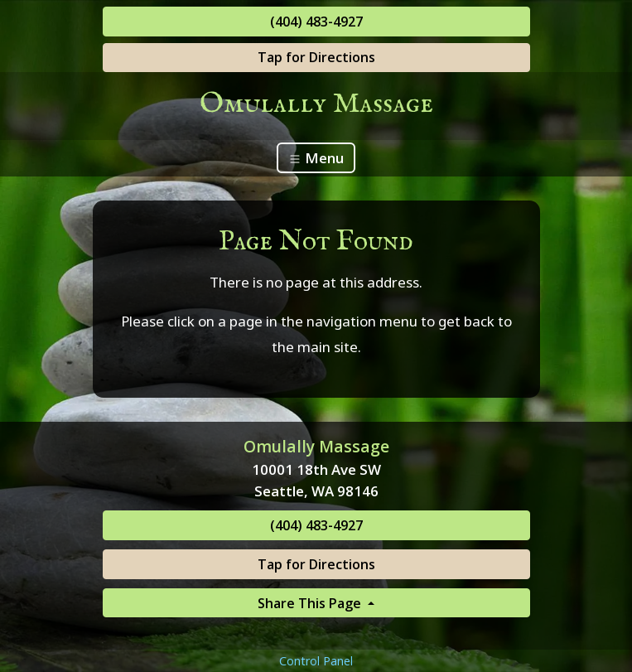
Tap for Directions (316, 57)
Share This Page (311, 603)
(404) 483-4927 (316, 22)
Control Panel (316, 661)
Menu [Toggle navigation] (316, 158)
